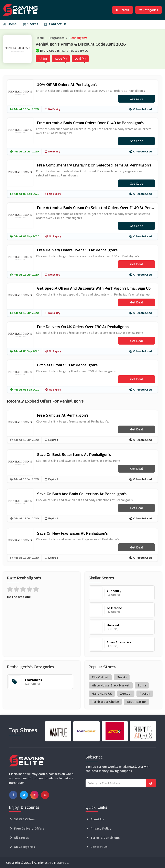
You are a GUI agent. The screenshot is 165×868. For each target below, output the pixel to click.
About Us (97, 819)
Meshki (122, 677)
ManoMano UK (102, 693)
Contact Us (55, 24)
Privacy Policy (101, 828)
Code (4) (61, 59)
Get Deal (136, 264)
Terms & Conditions (105, 838)
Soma (142, 685)
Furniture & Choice (105, 702)
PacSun (145, 693)
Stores (31, 24)
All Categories (24, 847)
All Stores (21, 838)
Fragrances (57, 38)
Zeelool (126, 693)
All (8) (43, 59)
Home (10, 24)
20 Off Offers (24, 819)
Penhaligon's (78, 38)
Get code (136, 99)
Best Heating (136, 702)
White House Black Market (111, 685)
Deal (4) (80, 59)
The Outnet (100, 677)
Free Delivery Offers (29, 828)
